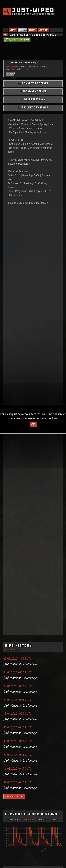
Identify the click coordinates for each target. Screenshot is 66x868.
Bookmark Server (33, 91)
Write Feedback (33, 100)
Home (13, 30)
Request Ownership (33, 108)
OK (33, 424)
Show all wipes (14, 797)
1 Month (27, 819)
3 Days (55, 819)
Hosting (43, 30)
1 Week (42, 819)
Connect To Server (33, 83)
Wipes (23, 30)
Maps (32, 30)
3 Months (12, 819)
